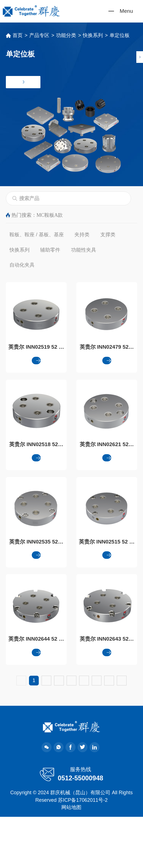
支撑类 (108, 235)
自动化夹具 (22, 265)
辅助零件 (50, 250)
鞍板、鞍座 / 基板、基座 (37, 235)
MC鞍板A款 (50, 215)
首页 (18, 35)
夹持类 (82, 235)
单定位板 (120, 35)
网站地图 (71, 859)
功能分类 (66, 35)
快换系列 (93, 35)
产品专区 (39, 35)
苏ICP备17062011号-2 (83, 851)
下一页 (71, 731)
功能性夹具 (84, 250)
